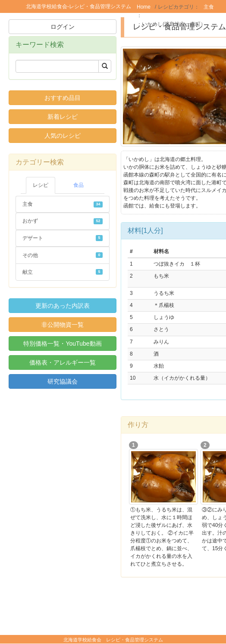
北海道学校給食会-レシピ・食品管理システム (78, 6)
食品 (78, 185)
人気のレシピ (63, 136)
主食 (209, 7)
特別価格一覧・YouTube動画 (62, 344)
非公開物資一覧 (63, 325)
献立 (63, 272)
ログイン (63, 27)
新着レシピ (63, 117)
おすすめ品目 (63, 98)
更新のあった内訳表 (63, 306)
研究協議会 (63, 381)
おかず (63, 221)
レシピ (41, 185)
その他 (63, 255)
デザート (63, 238)
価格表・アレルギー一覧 (63, 362)
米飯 (151, 15)
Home (144, 7)
